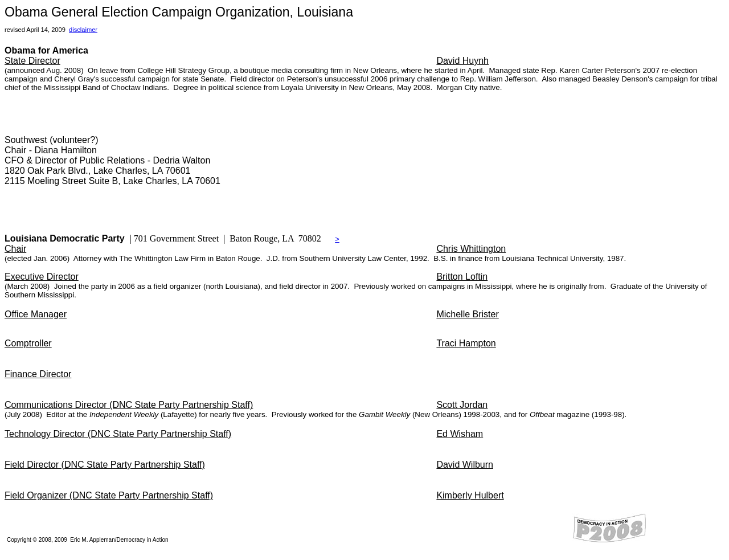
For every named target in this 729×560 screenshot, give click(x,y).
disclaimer (83, 30)
